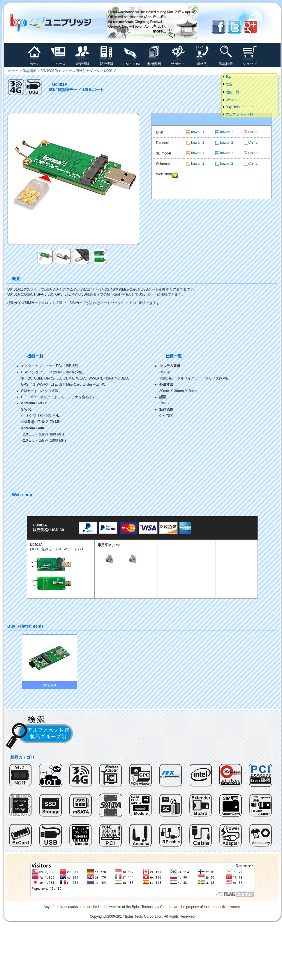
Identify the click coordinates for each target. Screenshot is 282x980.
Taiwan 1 (197, 132)
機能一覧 (231, 92)
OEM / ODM (130, 63)
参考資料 (154, 62)
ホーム (35, 62)
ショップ (250, 62)
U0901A (110, 71)
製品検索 (226, 62)
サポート (178, 62)
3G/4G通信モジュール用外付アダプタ (70, 71)
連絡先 (202, 62)
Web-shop (232, 100)
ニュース (59, 62)
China (253, 153)
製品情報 (106, 62)
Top (227, 77)
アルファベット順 (238, 115)
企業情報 (82, 62)
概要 (227, 84)
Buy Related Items (238, 107)
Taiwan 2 (226, 153)
